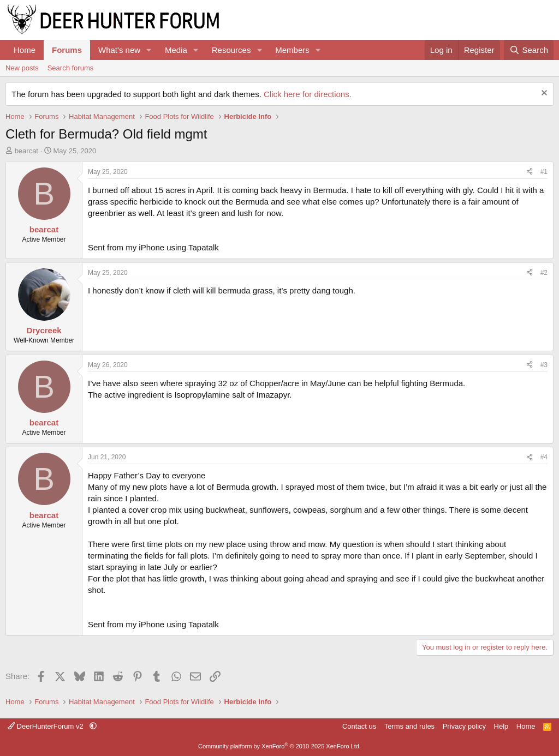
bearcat (26, 151)
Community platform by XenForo (279, 746)
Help (501, 726)
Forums (67, 50)
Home (25, 50)
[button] (149, 50)
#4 (544, 457)
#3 (544, 365)
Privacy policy (464, 726)
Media (176, 50)
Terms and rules (409, 726)
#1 (544, 172)
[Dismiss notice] (543, 94)
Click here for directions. (308, 94)
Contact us (359, 726)
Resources (231, 50)
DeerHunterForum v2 (46, 726)
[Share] (530, 172)
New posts (22, 68)
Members (292, 50)
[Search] (529, 50)
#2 (544, 273)
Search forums (71, 68)
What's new (119, 50)
